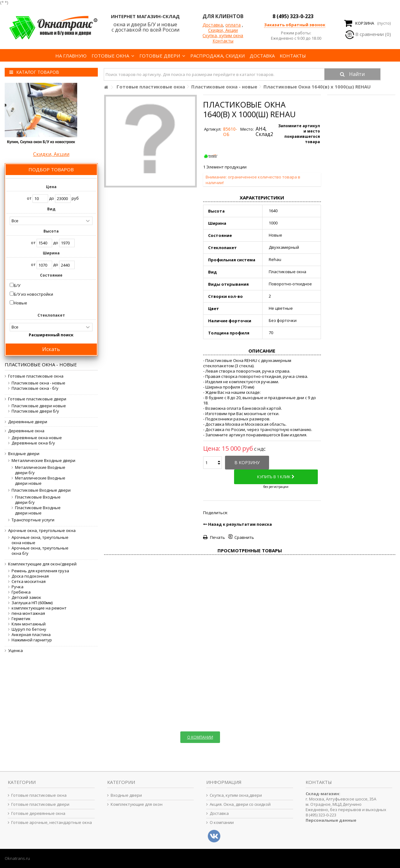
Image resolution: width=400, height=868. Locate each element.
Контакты (223, 41)
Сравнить (244, 537)
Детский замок (26, 597)
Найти (356, 74)
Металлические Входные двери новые (40, 481)
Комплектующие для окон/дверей (42, 564)
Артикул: (213, 129)
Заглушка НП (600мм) (32, 603)
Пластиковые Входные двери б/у (38, 500)
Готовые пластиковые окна (36, 376)
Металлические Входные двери (43, 461)
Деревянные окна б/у (33, 443)
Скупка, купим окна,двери (236, 795)
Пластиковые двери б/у (35, 411)
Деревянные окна (26, 431)
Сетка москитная (29, 582)
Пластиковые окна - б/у (35, 388)
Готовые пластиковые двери (37, 399)
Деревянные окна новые (37, 438)
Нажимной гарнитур (32, 640)
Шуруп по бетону (29, 629)
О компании (222, 823)
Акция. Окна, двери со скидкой (240, 804)
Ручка (17, 587)
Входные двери (24, 454)
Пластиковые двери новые (39, 406)
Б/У (17, 285)
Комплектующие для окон (137, 804)
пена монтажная (28, 613)
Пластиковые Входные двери (41, 490)
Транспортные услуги (33, 520)
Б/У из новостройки (33, 294)
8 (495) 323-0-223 (293, 16)
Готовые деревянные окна (38, 813)
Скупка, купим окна (223, 35)
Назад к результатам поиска (237, 524)
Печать (217, 537)
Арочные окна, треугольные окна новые (40, 540)
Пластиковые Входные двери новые (38, 510)
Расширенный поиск (51, 335)
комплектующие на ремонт (39, 608)
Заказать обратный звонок (295, 25)
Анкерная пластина (31, 635)
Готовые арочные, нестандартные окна (52, 823)
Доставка (213, 25)
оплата (233, 25)
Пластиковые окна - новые (38, 383)
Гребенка (21, 592)
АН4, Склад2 (264, 131)
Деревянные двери (28, 422)
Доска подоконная (30, 576)
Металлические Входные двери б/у (40, 470)
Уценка (15, 651)
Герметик (21, 619)
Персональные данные (331, 820)
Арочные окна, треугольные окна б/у (40, 551)
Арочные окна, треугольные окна (42, 531)
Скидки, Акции (223, 30)
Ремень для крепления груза (40, 571)
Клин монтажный (29, 624)
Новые (20, 303)
